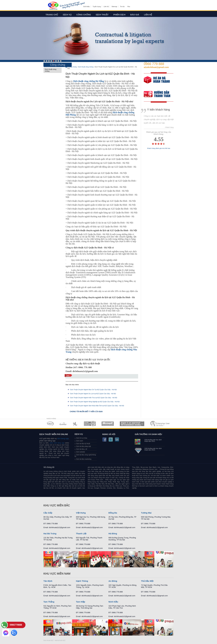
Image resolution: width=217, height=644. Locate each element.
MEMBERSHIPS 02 (63, 424)
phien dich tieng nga (57, 443)
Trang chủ (52, 15)
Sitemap (114, 7)
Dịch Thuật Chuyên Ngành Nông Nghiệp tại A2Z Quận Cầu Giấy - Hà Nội (95, 402)
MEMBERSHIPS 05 (108, 424)
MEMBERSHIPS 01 (50, 424)
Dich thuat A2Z (48, 640)
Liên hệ (106, 7)
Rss (129, 7)
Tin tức (122, 7)
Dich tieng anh (53, 6)
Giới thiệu (86, 7)
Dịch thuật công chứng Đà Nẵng (89, 81)
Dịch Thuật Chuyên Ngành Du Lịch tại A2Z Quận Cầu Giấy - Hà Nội (93, 394)
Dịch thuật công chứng (53, 70)
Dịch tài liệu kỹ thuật (83, 444)
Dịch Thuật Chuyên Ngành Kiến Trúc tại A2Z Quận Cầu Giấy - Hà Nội (94, 398)
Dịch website (81, 452)
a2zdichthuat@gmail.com (156, 67)
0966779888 (16, 625)
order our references (159, 94)
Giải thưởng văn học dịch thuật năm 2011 (153, 440)
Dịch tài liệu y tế (82, 449)
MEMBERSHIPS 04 (90, 424)
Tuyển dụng (97, 7)
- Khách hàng (169, 127)
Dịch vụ (67, 15)
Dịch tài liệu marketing (84, 459)
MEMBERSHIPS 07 (160, 424)
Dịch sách (80, 441)
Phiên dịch (119, 15)
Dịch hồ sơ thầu (82, 438)
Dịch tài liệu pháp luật (84, 446)
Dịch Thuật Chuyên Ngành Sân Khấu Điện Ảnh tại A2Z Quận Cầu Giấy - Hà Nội (97, 406)
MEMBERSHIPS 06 (132, 424)
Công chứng (84, 15)
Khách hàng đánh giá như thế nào (159, 148)
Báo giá (135, 15)
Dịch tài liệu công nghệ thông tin (85, 456)
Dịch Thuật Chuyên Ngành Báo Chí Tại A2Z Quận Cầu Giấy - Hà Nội (93, 390)
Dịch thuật (102, 15)
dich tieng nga (63, 438)
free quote (157, 82)
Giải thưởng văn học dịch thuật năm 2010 (153, 449)
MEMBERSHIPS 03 (75, 424)
